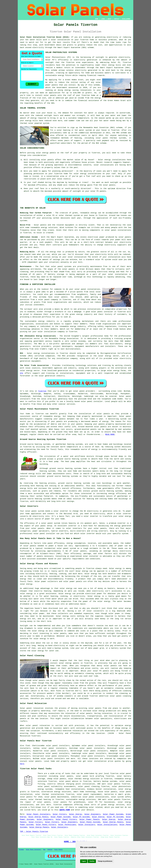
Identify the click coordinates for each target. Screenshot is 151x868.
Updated (50, 850)
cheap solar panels (57, 779)
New (44, 850)
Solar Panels (58, 850)
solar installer (91, 556)
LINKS (103, 19)
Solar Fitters (60, 814)
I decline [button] (92, 861)
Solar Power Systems (113, 814)
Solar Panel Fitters (66, 819)
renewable (55, 138)
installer (51, 534)
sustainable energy (55, 75)
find (27, 746)
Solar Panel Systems (90, 822)
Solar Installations (107, 825)
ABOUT (109, 19)
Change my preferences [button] (105, 861)
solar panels (50, 95)
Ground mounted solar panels (92, 427)
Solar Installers (87, 825)
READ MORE (110, 434)
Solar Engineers (92, 814)
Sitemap (21, 850)
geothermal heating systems (69, 444)
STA (21, 373)
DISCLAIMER (126, 19)
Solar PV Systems (81, 817)
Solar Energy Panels (38, 817)
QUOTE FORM (65, 810)
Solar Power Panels (89, 819)
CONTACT (117, 19)
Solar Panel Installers (38, 814)
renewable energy (52, 416)
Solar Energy (75, 814)
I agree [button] (84, 861)
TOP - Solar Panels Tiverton (34, 832)
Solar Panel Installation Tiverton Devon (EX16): (45, 37)
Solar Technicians (67, 825)
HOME (97, 19)
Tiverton (42, 391)
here (22, 764)
